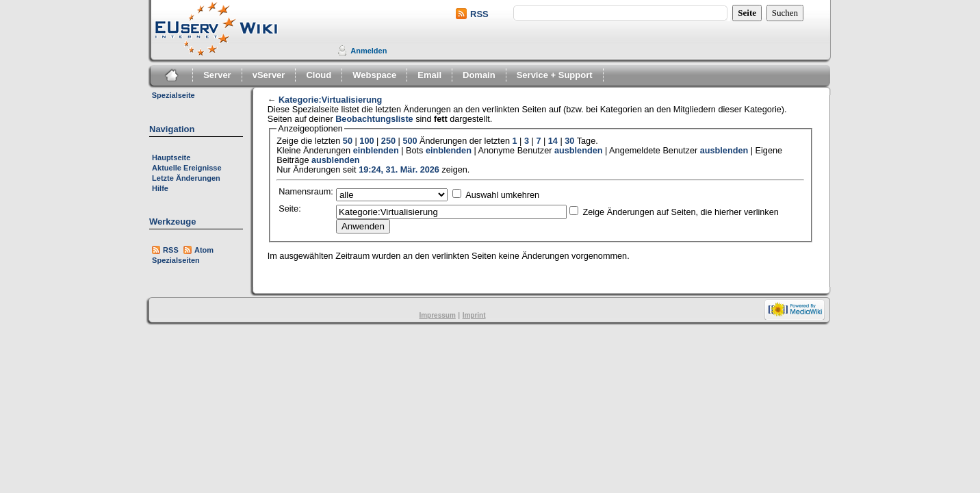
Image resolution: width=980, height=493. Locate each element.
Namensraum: (306, 192)
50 (348, 141)
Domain (479, 75)
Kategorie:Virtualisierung (330, 100)
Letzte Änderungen (186, 178)
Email (429, 75)
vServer (269, 75)
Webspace (374, 75)
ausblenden (579, 151)
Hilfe (160, 188)
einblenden (376, 151)
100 (366, 141)
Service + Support (555, 75)
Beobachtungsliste (374, 119)
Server (217, 75)
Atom (204, 250)
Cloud (319, 75)
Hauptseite (171, 157)
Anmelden (369, 51)
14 (553, 141)
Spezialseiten (176, 260)
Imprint (474, 315)
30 (569, 141)
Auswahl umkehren (502, 195)
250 (388, 141)
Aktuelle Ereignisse (187, 168)
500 (410, 141)
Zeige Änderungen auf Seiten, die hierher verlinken (680, 212)
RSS (479, 14)
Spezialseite (173, 95)
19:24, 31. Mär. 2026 (399, 170)
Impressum (437, 315)
